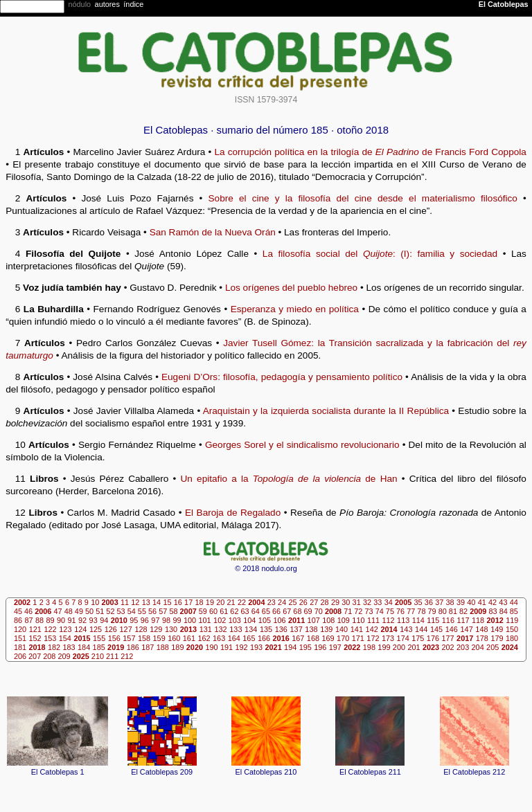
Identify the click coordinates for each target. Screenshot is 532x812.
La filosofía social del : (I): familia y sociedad (380, 254)
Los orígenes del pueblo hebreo (291, 288)
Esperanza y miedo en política (295, 309)
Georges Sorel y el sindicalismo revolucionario (302, 445)
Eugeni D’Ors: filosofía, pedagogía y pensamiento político (282, 377)
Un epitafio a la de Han (289, 479)
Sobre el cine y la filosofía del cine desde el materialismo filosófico (363, 198)
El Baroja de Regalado (233, 513)
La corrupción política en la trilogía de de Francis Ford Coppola (370, 152)
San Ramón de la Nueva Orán (213, 232)
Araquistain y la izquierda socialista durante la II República (326, 411)
